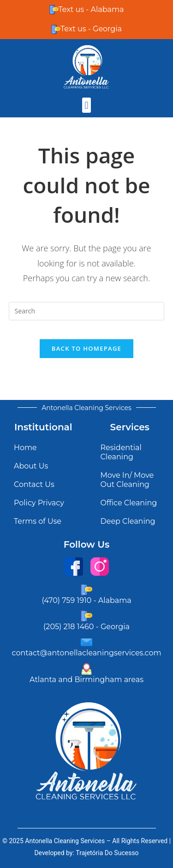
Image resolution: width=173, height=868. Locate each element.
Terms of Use (38, 521)
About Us (31, 466)
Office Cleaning (129, 503)
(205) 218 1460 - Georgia (86, 627)
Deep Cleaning (128, 521)
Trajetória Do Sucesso (107, 853)
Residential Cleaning (121, 452)
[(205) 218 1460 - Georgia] (86, 616)
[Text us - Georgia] (56, 29)
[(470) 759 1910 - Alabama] (86, 590)
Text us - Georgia (91, 29)
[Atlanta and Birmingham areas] (86, 669)
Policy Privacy (39, 503)
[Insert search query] (87, 311)
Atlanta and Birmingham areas (86, 680)
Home (25, 448)
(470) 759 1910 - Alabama (86, 600)
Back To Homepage (86, 348)
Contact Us (34, 484)
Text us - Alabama (91, 9)
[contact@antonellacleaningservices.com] (86, 642)
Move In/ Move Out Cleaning (127, 480)
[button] (86, 105)
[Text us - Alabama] (54, 10)
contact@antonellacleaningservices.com (87, 653)
